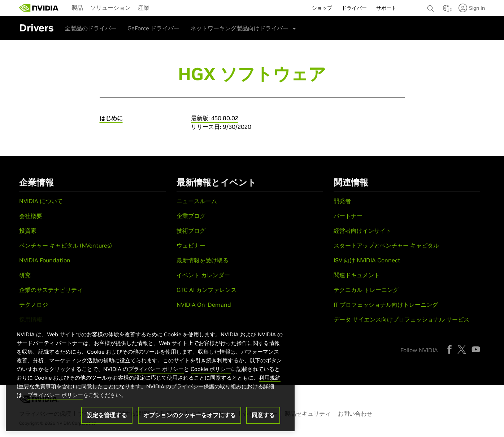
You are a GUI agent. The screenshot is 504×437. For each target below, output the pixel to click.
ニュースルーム (197, 201)
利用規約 (270, 378)
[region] (150, 373)
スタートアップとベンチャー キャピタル (386, 245)
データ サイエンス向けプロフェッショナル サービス (401, 319)
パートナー (348, 216)
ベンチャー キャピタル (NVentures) (66, 245)
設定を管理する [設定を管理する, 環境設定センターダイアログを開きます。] (107, 415)
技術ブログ (191, 231)
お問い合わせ (355, 414)
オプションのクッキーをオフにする (190, 415)
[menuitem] (77, 7)
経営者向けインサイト (362, 231)
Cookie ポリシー (211, 369)
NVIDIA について (41, 201)
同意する (263, 415)
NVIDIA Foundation (45, 260)
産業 (144, 8)
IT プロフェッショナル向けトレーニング (386, 305)
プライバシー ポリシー (156, 369)
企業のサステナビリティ (51, 290)
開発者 (342, 201)
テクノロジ (34, 305)
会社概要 (31, 216)
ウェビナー (191, 245)
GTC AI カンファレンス (207, 290)
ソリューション (110, 8)
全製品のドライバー (91, 28)
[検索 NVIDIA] (431, 6)
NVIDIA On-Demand (204, 305)
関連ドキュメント (357, 275)
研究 (25, 275)
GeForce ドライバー (153, 28)
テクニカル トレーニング (366, 290)
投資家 (28, 231)
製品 (77, 8)
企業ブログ (191, 216)
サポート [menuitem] (386, 8)
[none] (431, 5)
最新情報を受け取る (203, 260)
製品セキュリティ (308, 414)
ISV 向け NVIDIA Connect (367, 260)
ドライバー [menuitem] (354, 8)
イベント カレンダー (203, 275)
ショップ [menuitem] (322, 8)
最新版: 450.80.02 (215, 118)
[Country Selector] (446, 10)
